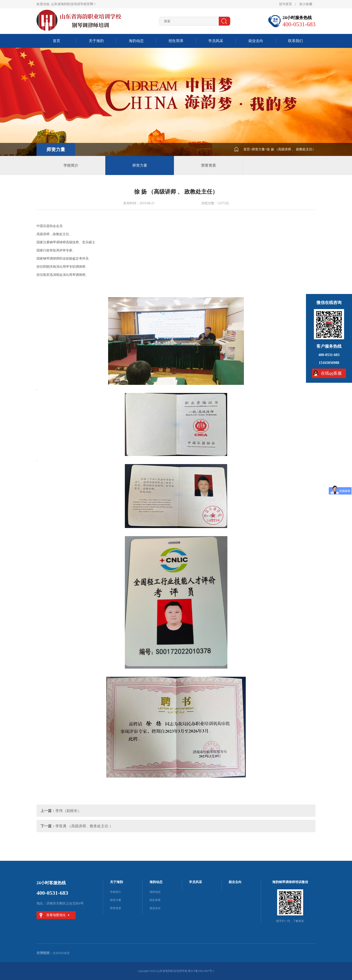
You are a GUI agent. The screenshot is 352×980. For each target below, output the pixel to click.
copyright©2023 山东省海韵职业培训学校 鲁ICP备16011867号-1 (176, 971)
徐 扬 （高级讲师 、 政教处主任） (291, 149)
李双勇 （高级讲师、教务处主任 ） (84, 826)
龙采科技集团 (61, 953)
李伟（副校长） (68, 811)
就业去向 (256, 41)
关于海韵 (96, 41)
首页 (56, 41)
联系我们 (296, 41)
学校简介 (71, 165)
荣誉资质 (209, 165)
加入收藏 (306, 4)
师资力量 (258, 149)
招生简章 (176, 41)
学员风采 (216, 41)
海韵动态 (136, 41)
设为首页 (286, 4)
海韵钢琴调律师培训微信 (290, 882)
